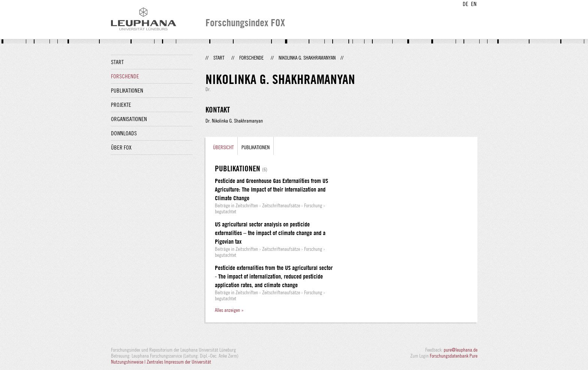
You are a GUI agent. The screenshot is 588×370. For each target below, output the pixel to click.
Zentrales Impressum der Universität (179, 362)
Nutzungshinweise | (129, 362)
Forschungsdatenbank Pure (454, 356)
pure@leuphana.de (460, 350)
